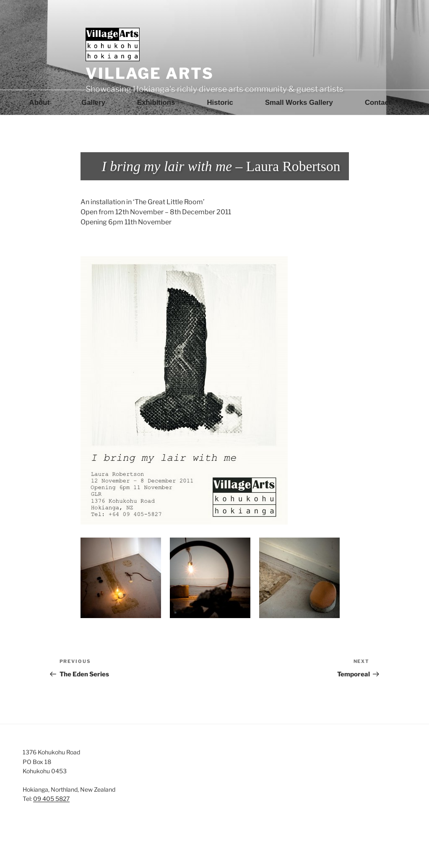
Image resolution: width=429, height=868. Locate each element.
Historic (220, 103)
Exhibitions (156, 103)
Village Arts (150, 73)
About (39, 103)
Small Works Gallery (299, 103)
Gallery (93, 103)
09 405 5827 (51, 799)
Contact (378, 103)
